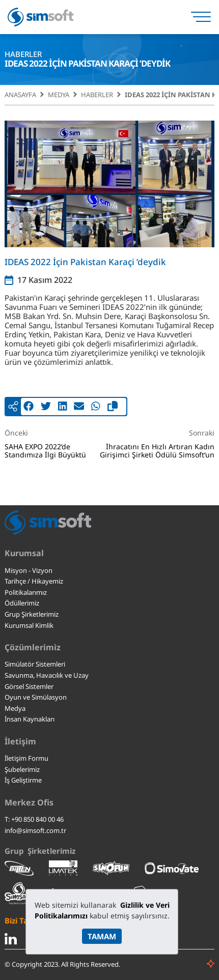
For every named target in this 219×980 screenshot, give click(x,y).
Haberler (97, 95)
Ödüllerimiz (22, 603)
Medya (59, 95)
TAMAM (102, 936)
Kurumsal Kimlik (29, 625)
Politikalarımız (26, 592)
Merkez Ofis (29, 802)
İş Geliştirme (23, 780)
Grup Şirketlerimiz (32, 614)
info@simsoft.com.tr (35, 830)
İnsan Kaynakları (30, 719)
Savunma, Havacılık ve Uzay (47, 675)
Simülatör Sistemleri (35, 664)
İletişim (20, 741)
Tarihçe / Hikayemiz (34, 581)
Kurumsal (24, 553)
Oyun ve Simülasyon (36, 697)
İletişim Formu (26, 758)
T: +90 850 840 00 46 (34, 819)
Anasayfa (20, 95)
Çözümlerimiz (33, 647)
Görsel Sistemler (29, 686)
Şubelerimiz (22, 769)
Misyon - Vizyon (29, 570)
